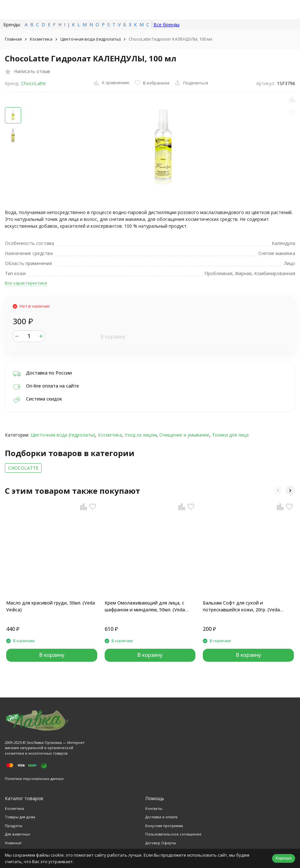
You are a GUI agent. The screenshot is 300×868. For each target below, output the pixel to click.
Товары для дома (20, 817)
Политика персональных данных (34, 779)
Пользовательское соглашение (173, 834)
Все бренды (166, 25)
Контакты (154, 808)
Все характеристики (26, 283)
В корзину (113, 337)
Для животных (18, 834)
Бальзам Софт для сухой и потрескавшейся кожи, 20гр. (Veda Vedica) (241, 606)
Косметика (41, 39)
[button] (278, 491)
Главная (13, 39)
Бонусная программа (164, 826)
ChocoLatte (33, 83)
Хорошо (284, 858)
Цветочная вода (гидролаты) (91, 39)
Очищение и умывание (184, 435)
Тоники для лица (230, 435)
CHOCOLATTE (23, 468)
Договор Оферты (161, 843)
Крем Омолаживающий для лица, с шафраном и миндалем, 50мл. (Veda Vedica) (145, 606)
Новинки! (13, 843)
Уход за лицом (141, 435)
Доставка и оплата (161, 817)
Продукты (14, 826)
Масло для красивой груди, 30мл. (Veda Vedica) (51, 606)
